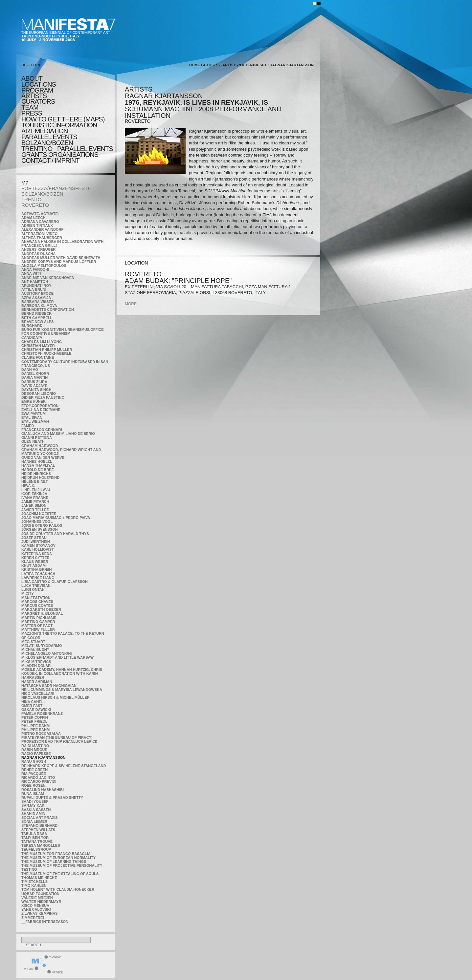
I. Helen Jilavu (36, 490)
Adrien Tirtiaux (37, 225)
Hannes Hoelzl (37, 461)
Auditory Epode (37, 293)
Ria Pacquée (34, 774)
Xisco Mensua (35, 905)
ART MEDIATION (45, 131)
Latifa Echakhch (38, 574)
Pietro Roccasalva (41, 734)
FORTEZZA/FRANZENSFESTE (56, 188)
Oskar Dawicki (36, 710)
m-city (28, 593)
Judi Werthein (36, 542)
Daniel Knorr (35, 373)
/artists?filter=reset (244, 65)
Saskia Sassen (36, 810)
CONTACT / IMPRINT (50, 160)
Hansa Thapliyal (38, 465)
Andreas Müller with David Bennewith (61, 258)
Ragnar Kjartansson (43, 757)
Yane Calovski (36, 909)
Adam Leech (33, 218)
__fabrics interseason (45, 922)
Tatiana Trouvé (37, 842)
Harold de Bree (38, 470)
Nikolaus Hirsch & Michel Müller (56, 697)
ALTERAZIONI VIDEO (39, 234)
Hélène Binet (35, 481)
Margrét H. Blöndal (42, 613)
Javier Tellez (35, 510)
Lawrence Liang (38, 578)
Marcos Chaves (37, 602)
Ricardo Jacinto (38, 778)
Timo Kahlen (34, 885)
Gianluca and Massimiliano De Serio (58, 434)
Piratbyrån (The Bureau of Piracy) (57, 737)
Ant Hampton (35, 282)
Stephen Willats (38, 830)
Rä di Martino (35, 746)
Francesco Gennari (42, 430)
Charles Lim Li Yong (42, 342)
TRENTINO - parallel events (67, 149)
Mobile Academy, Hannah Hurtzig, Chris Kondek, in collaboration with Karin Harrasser (62, 673)
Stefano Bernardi (40, 825)
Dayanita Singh (36, 390)
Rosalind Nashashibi (43, 790)
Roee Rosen (33, 785)
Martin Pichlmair (39, 618)
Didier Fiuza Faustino (43, 397)
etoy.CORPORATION (40, 406)
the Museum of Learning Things (54, 862)
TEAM (30, 107)
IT (31, 65)
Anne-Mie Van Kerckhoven (48, 278)
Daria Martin (34, 377)
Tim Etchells (34, 882)
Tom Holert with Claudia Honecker (58, 889)
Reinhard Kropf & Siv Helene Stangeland (64, 766)
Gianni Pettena (37, 437)
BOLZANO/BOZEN (42, 194)
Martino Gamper (38, 622)
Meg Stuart (33, 642)
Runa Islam (33, 794)
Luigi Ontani (34, 589)
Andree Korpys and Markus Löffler (59, 262)
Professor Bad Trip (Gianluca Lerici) (59, 741)
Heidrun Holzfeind (40, 478)
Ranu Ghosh (34, 761)
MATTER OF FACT (37, 626)
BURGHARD (32, 326)
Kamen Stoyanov (38, 545)
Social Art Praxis (40, 818)
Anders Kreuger (39, 249)
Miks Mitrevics (36, 662)
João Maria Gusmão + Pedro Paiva (56, 518)
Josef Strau (34, 538)
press (32, 113)
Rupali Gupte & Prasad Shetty (52, 798)
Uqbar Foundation (40, 894)
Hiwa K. (28, 485)
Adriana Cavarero (40, 222)
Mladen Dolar (36, 666)
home (195, 65)
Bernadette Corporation (48, 309)
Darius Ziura (34, 382)
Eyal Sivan (32, 417)
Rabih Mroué (34, 750)
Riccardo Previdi (39, 781)
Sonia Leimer (34, 821)
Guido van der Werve (43, 458)
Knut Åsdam (34, 565)
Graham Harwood (40, 446)
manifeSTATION (36, 598)
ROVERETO (35, 205)
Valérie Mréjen (37, 898)
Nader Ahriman (37, 682)
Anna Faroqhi (35, 269)
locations (39, 84)
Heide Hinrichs (36, 474)
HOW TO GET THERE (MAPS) (63, 119)
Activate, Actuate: (40, 214)
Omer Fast (32, 706)
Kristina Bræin (36, 569)
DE (24, 65)
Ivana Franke (35, 498)
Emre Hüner (34, 401)
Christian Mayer (38, 346)
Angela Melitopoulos (44, 266)
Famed (28, 426)
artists (34, 96)
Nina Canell (34, 702)
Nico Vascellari (38, 693)
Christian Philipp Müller (47, 350)
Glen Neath (33, 441)
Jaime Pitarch (35, 501)
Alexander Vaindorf (42, 229)
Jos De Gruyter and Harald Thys (55, 534)
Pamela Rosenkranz (42, 714)
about (32, 78)
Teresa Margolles (41, 845)
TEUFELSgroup (36, 849)
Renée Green (34, 770)
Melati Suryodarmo (42, 646)
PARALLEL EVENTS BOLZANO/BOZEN (49, 140)
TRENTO (31, 199)
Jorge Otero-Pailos (42, 525)
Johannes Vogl (37, 522)
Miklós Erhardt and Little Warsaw (57, 657)
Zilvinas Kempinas (39, 913)
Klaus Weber (35, 562)
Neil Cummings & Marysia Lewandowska (62, 690)
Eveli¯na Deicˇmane (41, 410)
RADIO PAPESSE (36, 754)
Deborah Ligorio (39, 394)
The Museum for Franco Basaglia (56, 854)
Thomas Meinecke (39, 878)
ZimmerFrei (33, 918)
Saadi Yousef (35, 801)
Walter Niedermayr (41, 902)
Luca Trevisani (36, 586)
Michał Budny (35, 650)
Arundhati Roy (36, 286)
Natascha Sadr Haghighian (49, 686)
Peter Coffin (35, 717)
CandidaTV (32, 337)
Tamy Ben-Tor (35, 838)
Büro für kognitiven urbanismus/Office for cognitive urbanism (63, 331)
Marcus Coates (37, 606)
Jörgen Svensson (40, 529)
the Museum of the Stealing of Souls (60, 874)
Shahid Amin (33, 814)
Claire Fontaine (38, 357)
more (131, 304)
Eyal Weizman (35, 421)
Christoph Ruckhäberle (46, 353)
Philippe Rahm (35, 726)
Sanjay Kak (33, 805)
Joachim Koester (39, 514)
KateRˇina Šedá (37, 554)
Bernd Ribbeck (36, 313)
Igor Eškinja (34, 494)
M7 (25, 183)
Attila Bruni (34, 289)
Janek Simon (34, 505)
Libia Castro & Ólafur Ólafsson (55, 582)
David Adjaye (34, 386)
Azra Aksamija (36, 298)
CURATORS (38, 101)
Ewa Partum (34, 414)
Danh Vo (30, 370)
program (37, 90)
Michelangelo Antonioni (46, 653)
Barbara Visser (38, 302)
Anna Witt (31, 273)
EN (38, 65)
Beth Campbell (37, 318)
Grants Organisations (60, 155)
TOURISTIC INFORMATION (59, 125)
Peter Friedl (34, 721)
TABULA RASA (34, 834)
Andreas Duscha (39, 254)
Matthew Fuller (38, 629)
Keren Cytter (35, 558)
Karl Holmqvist (38, 549)
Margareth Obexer (41, 609)
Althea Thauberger (42, 238)
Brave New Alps (37, 322)
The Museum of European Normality (58, 858)
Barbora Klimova (39, 306)
